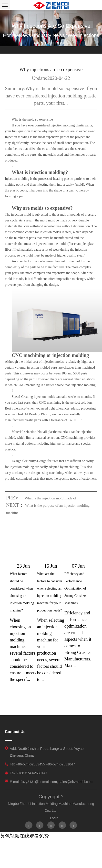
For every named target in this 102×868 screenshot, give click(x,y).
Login (54, 818)
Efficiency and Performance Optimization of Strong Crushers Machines (76, 588)
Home (9, 35)
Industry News (49, 35)
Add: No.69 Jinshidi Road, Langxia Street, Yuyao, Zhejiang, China (47, 752)
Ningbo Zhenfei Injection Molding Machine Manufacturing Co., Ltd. (51, 807)
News (25, 35)
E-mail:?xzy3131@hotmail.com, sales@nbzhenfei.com (51, 782)
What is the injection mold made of (51, 498)
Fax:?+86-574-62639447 (29, 773)
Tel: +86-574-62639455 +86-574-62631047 (42, 764)
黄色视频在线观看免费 (24, 836)
